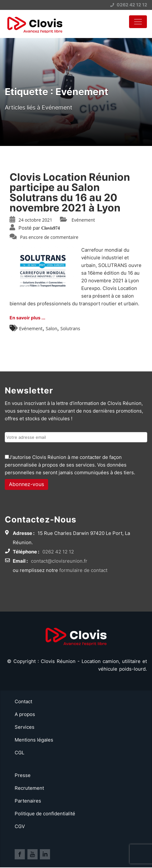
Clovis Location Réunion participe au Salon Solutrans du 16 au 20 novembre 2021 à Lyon (70, 192)
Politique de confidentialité (45, 814)
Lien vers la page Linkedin (45, 854)
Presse (23, 775)
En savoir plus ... (27, 318)
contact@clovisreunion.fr (59, 561)
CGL (19, 753)
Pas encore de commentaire (49, 237)
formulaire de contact (83, 570)
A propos (25, 714)
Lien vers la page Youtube (33, 854)
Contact (23, 701)
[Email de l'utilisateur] (76, 437)
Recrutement (29, 788)
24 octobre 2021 (35, 220)
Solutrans (70, 328)
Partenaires (28, 801)
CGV (20, 826)
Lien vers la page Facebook (20, 854)
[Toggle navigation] (138, 22)
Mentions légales (34, 740)
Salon (51, 328)
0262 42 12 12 (129, 5)
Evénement (83, 220)
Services (25, 727)
